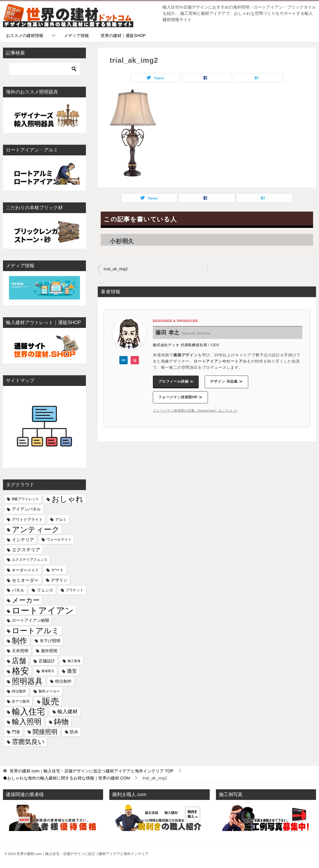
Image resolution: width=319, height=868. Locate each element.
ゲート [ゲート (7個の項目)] (57, 570)
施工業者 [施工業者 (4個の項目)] (74, 661)
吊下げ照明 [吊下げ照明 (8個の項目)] (50, 641)
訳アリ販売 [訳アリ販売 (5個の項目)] (21, 701)
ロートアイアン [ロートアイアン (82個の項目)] (43, 610)
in (124, 360)
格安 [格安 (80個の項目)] (20, 671)
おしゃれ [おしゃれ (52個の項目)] (68, 499)
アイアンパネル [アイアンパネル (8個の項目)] (26, 509)
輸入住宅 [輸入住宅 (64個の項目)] (28, 712)
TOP (92, 771)
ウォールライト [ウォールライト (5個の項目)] (59, 540)
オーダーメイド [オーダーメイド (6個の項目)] (25, 570)
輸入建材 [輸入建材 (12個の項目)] (68, 712)
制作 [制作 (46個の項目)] (20, 641)
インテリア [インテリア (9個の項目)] (23, 540)
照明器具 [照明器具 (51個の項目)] (27, 681)
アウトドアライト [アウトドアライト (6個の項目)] (27, 520)
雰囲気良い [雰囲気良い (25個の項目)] (28, 742)
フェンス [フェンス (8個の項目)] (45, 590)
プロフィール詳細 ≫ (176, 381)
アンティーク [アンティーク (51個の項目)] (36, 530)
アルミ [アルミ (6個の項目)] (61, 520)
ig (135, 360)
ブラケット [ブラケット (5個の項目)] (75, 590)
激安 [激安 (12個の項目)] (72, 671)
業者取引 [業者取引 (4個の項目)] (48, 671)
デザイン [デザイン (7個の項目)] (59, 580)
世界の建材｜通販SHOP (123, 36)
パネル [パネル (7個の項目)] (18, 590)
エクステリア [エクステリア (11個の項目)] (26, 550)
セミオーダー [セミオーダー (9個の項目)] (25, 580)
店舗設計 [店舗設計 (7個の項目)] (47, 661)
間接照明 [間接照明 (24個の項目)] (45, 732)
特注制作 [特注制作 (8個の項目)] (63, 681)
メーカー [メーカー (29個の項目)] (26, 600)
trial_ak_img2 (116, 269)
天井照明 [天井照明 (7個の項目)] (20, 651)
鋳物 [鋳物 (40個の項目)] (61, 722)
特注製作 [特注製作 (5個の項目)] (19, 691)
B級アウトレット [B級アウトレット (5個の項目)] (25, 499)
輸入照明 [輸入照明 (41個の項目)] (27, 722)
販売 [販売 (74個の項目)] (51, 702)
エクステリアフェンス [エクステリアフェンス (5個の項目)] (30, 560)
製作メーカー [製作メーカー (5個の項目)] (49, 691)
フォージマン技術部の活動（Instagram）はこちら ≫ (195, 410)
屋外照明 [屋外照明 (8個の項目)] (49, 651)
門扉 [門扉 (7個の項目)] (16, 732)
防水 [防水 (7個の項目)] (74, 732)
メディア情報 (76, 36)
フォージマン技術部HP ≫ (180, 397)
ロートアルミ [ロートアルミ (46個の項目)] (36, 631)
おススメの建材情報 (25, 36)
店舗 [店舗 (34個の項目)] (19, 661)
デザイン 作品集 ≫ (226, 381)
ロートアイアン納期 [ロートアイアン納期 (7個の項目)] (31, 620)
